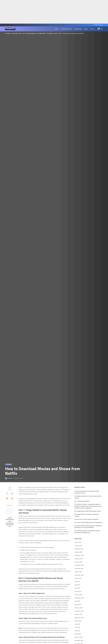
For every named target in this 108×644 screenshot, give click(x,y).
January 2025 (78, 562)
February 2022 (79, 637)
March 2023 (78, 605)
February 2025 (79, 559)
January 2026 (78, 546)
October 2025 (78, 552)
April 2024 (77, 588)
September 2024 (79, 575)
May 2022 (77, 631)
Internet (8, 464)
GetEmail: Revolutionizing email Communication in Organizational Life (10, 522)
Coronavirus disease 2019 (83, 501)
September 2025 (79, 555)
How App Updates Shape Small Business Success (89, 511)
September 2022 (79, 618)
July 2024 (77, 582)
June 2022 (77, 627)
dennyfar (10, 478)
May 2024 (77, 585)
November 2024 (79, 569)
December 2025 (79, 549)
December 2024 (79, 565)
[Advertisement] (51, 12)
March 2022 (78, 634)
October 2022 (78, 614)
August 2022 (78, 621)
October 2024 (78, 572)
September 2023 (79, 598)
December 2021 (79, 641)
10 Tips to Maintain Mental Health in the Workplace (89, 523)
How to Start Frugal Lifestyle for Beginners (87, 519)
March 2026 (78, 542)
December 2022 (79, 611)
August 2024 (78, 578)
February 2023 (79, 608)
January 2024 (78, 595)
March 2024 (78, 591)
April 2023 (77, 601)
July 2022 (77, 624)
